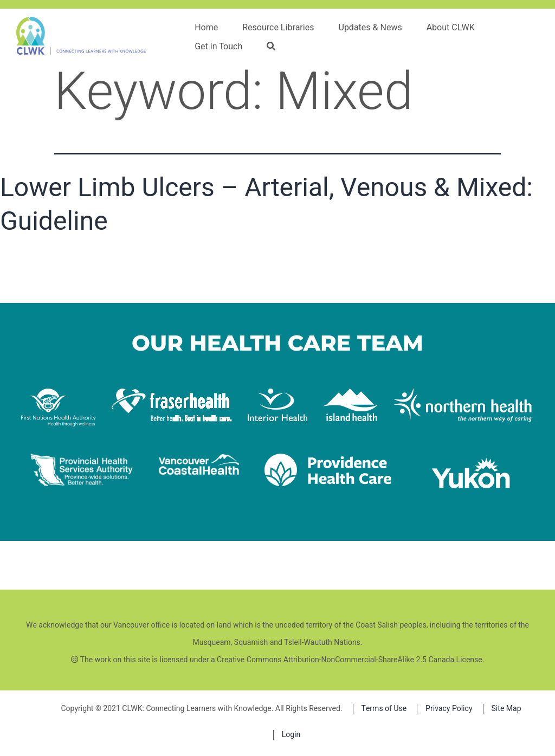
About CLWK (451, 28)
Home (206, 28)
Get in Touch (218, 47)
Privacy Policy (449, 709)
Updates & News (370, 28)
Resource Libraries (278, 28)
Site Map (506, 709)
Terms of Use (384, 709)
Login (291, 735)
